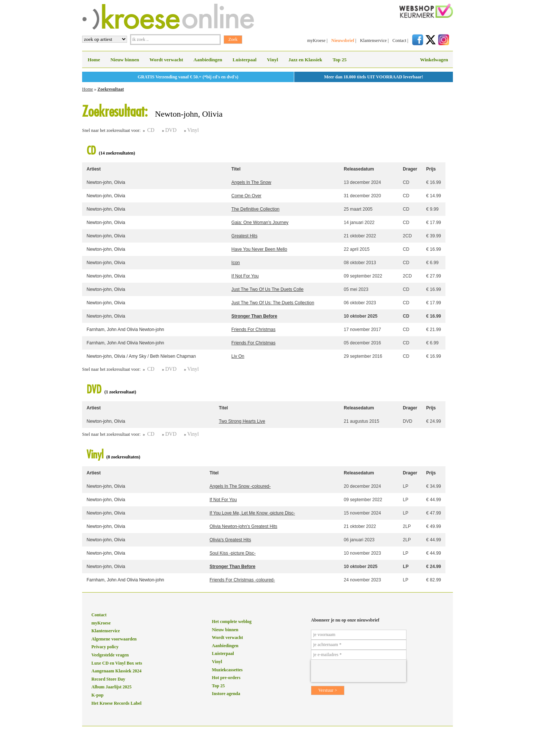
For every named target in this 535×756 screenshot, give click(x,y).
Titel (236, 169)
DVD (171, 130)
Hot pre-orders (226, 678)
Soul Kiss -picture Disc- (233, 553)
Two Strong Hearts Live (242, 421)
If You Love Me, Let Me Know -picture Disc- (252, 513)
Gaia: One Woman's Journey (260, 223)
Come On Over (247, 196)
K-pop (98, 695)
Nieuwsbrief (343, 40)
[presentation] (359, 671)
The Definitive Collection (255, 209)
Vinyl (272, 60)
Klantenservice (373, 40)
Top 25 (339, 60)
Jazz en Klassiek (305, 60)
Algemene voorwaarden (114, 639)
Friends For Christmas (254, 330)
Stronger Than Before (254, 316)
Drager (410, 169)
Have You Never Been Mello (259, 249)
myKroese (316, 40)
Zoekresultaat (111, 89)
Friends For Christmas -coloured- (242, 580)
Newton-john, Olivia (106, 182)
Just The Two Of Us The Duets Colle (267, 289)
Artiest (94, 169)
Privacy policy (105, 647)
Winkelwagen (434, 60)
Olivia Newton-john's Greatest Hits (243, 526)
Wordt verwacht (166, 60)
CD (151, 130)
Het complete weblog (232, 622)
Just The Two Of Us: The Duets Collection (273, 303)
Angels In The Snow (251, 182)
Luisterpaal (244, 60)
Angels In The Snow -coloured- (240, 486)
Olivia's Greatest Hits (230, 540)
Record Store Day (108, 679)
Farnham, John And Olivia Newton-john (125, 330)
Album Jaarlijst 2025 (111, 687)
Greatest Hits (244, 236)
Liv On (238, 356)
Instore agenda (226, 694)
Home (94, 60)
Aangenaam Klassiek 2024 (116, 671)
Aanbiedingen (208, 60)
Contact (399, 40)
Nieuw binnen (125, 60)
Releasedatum (359, 169)
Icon (236, 263)
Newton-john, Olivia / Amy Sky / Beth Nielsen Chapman (141, 356)
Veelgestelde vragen (110, 655)
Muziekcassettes (227, 670)
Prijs (431, 169)
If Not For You (245, 276)
